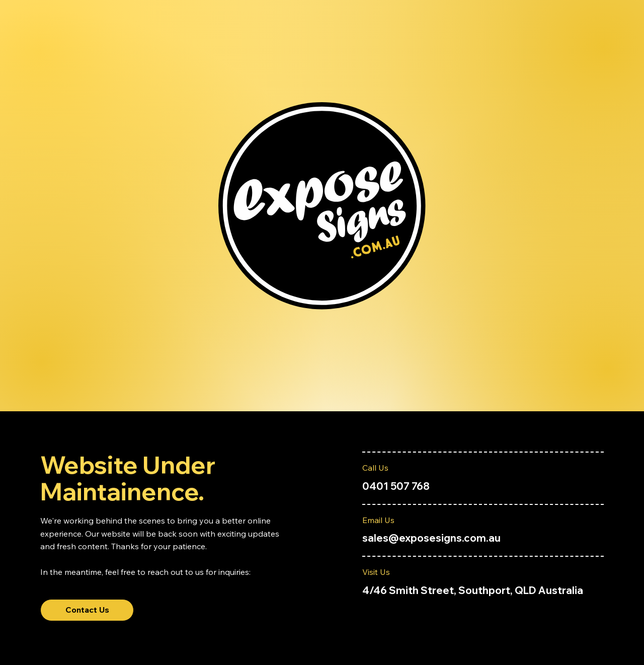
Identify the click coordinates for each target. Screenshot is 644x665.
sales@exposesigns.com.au (431, 538)
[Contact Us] (87, 610)
